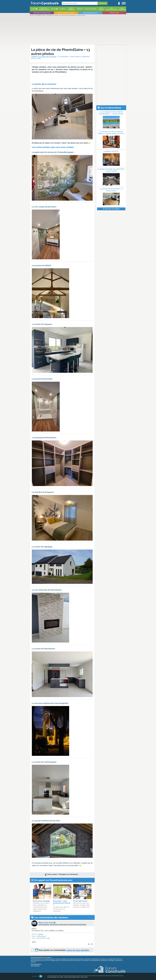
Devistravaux (101, 9)
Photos (54, 9)
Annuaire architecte (90, 13)
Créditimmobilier (71, 9)
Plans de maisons (91, 9)
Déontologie (101, 976)
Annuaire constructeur (42, 13)
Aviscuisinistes (122, 9)
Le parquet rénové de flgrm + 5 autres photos (111, 190)
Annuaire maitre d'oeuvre (66, 13)
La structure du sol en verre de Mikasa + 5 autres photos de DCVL (111, 133)
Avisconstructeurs (112, 9)
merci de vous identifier (78, 950)
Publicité (107, 976)
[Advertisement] (78, 30)
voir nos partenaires (35, 966)
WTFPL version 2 (41, 936)
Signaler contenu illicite (59, 976)
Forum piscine (114, 13)
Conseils (63, 9)
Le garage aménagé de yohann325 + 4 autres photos (111, 170)
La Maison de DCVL (111, 151)
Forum (33, 9)
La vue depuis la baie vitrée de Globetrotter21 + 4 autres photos (111, 113)
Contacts (50, 976)
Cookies (121, 976)
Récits (44, 9)
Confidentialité (114, 976)
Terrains (80, 9)
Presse (95, 976)
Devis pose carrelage (41, 901)
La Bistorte (40, 934)
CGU (91, 976)
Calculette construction (82, 976)
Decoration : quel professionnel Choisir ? (62, 903)
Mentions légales (71, 976)
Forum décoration (80, 901)
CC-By (48, 938)
